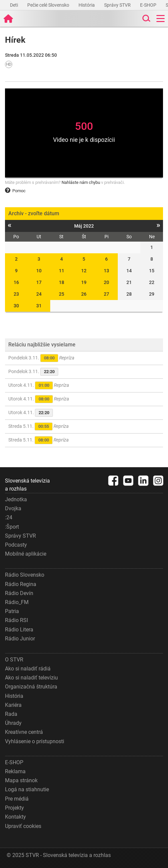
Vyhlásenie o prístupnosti (35, 741)
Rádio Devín (19, 593)
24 (39, 294)
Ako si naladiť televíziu (31, 678)
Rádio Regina (21, 584)
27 (106, 294)
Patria (12, 611)
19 (84, 282)
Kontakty (15, 817)
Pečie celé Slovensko (49, 5)
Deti (14, 5)
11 (62, 271)
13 (106, 271)
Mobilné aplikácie (26, 554)
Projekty (14, 808)
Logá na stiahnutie (27, 789)
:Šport (12, 527)
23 (16, 294)
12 (84, 271)
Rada (11, 714)
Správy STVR (118, 5)
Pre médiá (17, 799)
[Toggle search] (146, 19)
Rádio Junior (20, 639)
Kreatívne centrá (24, 732)
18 (62, 282)
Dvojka (13, 508)
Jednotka (16, 499)
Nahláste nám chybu (81, 182)
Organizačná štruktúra (31, 687)
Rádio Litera (19, 630)
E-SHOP (149, 5)
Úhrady (13, 723)
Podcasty (16, 545)
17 (39, 282)
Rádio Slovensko (25, 575)
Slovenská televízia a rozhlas (27, 485)
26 (84, 294)
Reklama (15, 771)
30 (16, 306)
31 (39, 306)
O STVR (14, 660)
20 (106, 282)
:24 (9, 517)
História (87, 5)
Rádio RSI (16, 620)
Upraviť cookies (23, 826)
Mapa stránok (21, 780)
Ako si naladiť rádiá (28, 669)
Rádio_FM (17, 602)
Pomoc (15, 191)
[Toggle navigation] (161, 19)
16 (16, 282)
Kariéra (13, 705)
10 (39, 271)
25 (62, 294)
